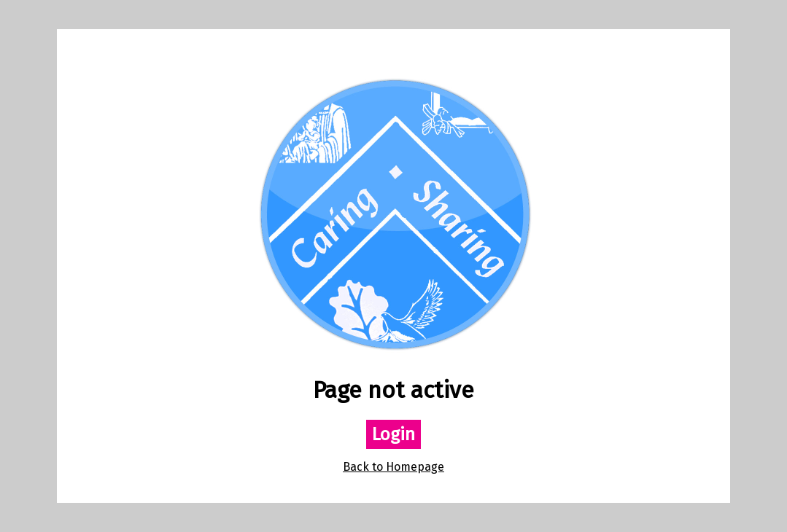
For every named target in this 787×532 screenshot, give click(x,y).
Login (393, 434)
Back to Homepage (393, 467)
